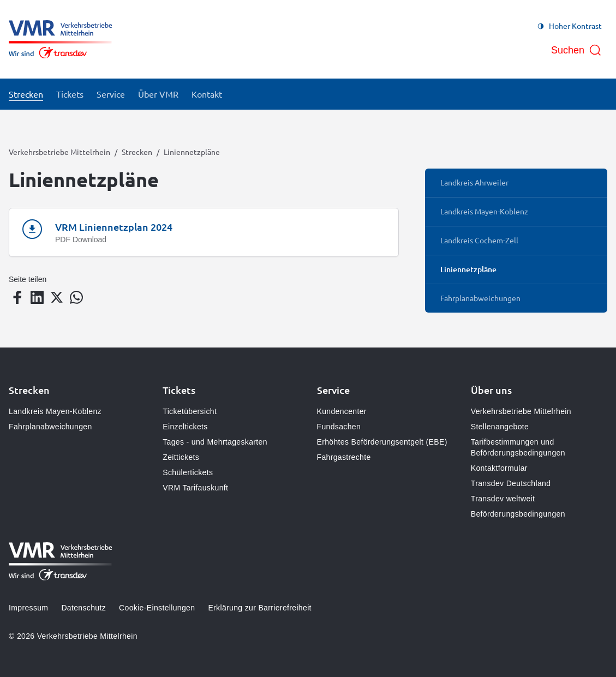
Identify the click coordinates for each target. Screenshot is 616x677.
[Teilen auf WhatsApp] (76, 297)
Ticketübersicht (190, 411)
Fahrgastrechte (344, 457)
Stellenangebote (500, 427)
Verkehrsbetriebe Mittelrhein (59, 152)
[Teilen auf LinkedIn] (37, 297)
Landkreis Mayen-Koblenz (55, 411)
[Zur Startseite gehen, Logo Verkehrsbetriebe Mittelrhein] (60, 39)
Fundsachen (339, 427)
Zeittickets (181, 457)
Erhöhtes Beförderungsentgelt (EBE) (382, 442)
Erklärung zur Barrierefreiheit (259, 608)
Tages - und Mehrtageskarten (215, 442)
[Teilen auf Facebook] (17, 297)
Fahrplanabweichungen (50, 427)
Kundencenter (342, 411)
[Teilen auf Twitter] (57, 297)
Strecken (137, 152)
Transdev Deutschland (511, 483)
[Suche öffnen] (576, 50)
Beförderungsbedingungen (518, 514)
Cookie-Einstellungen (157, 608)
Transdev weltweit (503, 499)
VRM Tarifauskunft (195, 488)
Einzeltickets (185, 427)
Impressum (28, 608)
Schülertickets (188, 472)
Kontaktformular (499, 468)
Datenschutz (83, 608)
